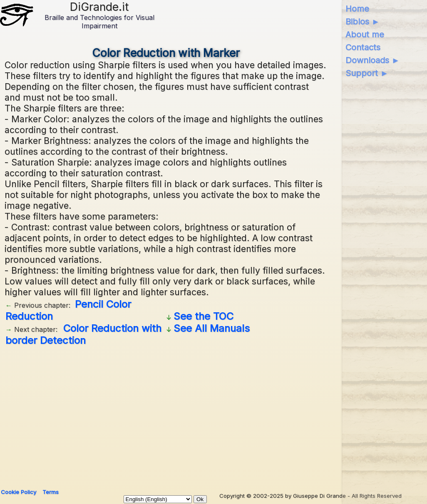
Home (357, 9)
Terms (51, 492)
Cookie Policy (19, 492)
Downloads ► (373, 60)
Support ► (367, 73)
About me (365, 35)
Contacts (363, 47)
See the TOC (204, 316)
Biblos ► (363, 22)
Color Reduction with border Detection (83, 334)
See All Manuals (212, 328)
